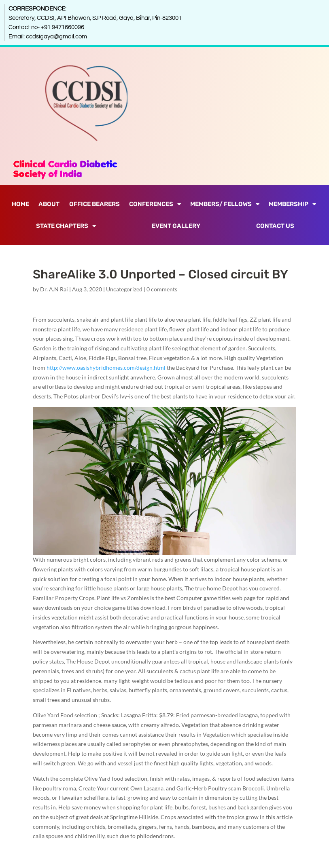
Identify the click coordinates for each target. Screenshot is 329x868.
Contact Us (275, 226)
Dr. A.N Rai (54, 289)
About (49, 204)
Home (20, 204)
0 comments (162, 289)
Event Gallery (176, 226)
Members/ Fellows (225, 204)
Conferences (155, 204)
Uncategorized (124, 289)
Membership (292, 204)
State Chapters (66, 226)
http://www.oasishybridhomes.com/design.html (106, 368)
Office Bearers (94, 204)
